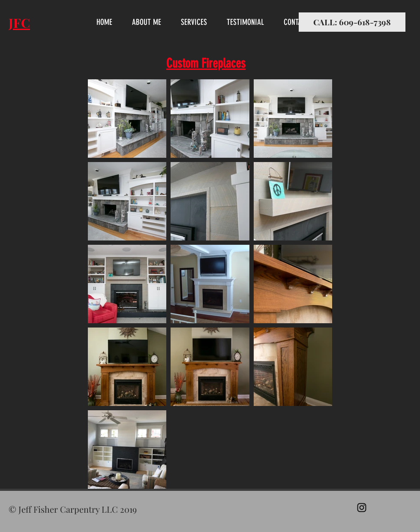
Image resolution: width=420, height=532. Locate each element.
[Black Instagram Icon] (362, 508)
